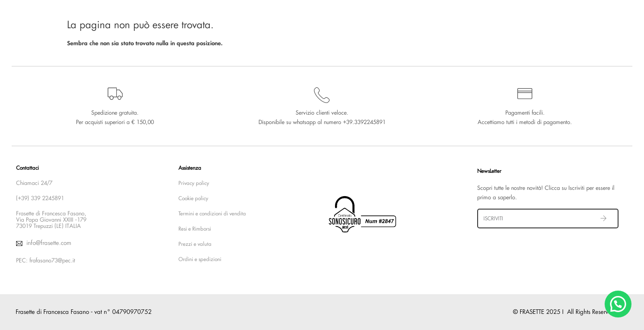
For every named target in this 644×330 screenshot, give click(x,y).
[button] (618, 304)
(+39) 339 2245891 (40, 198)
